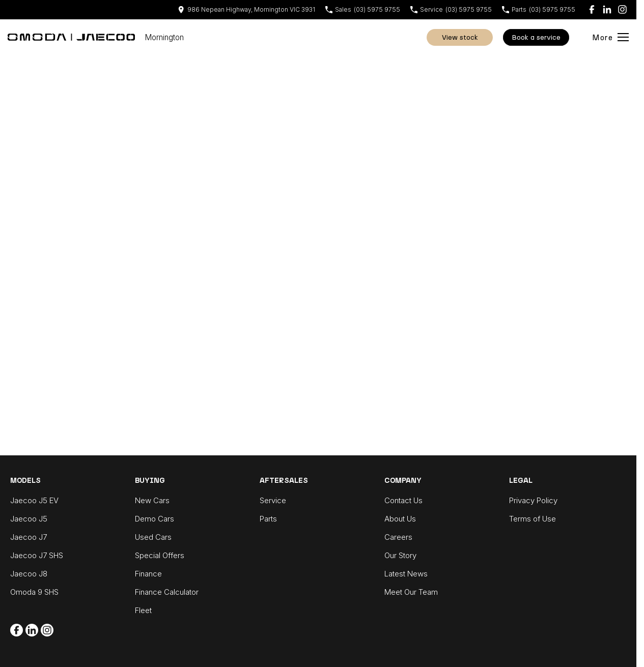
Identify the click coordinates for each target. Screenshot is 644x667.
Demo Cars (155, 519)
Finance (148, 574)
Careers (398, 537)
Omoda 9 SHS (34, 592)
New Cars (152, 500)
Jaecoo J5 (29, 519)
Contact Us (403, 500)
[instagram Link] (622, 9)
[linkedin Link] (607, 9)
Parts (268, 519)
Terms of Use (533, 519)
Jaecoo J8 (29, 574)
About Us (400, 519)
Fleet (143, 610)
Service (273, 500)
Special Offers (160, 555)
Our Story (400, 555)
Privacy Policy (533, 500)
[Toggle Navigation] (610, 37)
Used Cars (153, 537)
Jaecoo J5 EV (34, 500)
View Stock (460, 37)
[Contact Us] (246, 9)
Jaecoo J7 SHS (37, 555)
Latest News (406, 574)
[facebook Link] (592, 9)
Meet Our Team (411, 592)
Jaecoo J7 (29, 537)
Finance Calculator (167, 592)
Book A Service (536, 37)
